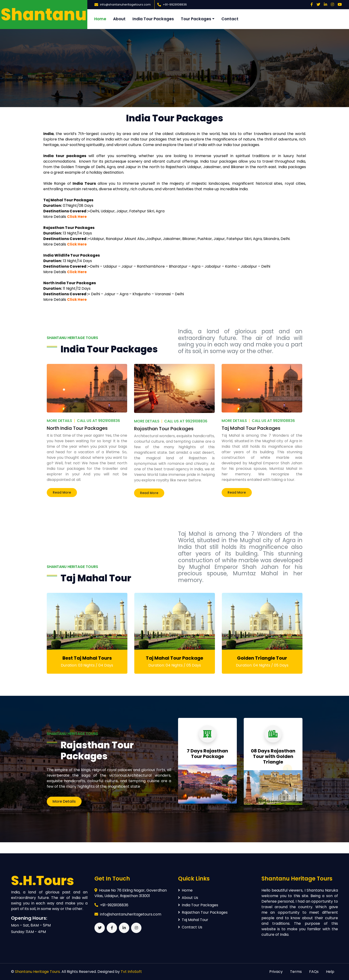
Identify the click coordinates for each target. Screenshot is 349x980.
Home (100, 19)
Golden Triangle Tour (262, 658)
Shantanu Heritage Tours (37, 972)
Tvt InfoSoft (131, 972)
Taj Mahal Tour (193, 920)
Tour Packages (196, 19)
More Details (59, 421)
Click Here (77, 217)
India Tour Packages (153, 19)
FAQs (314, 972)
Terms (296, 972)
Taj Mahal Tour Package (174, 658)
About (119, 19)
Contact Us (190, 927)
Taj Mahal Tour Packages (251, 428)
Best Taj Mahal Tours (87, 658)
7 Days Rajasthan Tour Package (207, 754)
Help (330, 972)
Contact (230, 19)
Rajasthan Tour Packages (164, 429)
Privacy (276, 972)
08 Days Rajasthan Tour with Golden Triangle (273, 756)
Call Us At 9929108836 (98, 421)
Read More (62, 492)
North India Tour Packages (77, 428)
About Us (188, 898)
